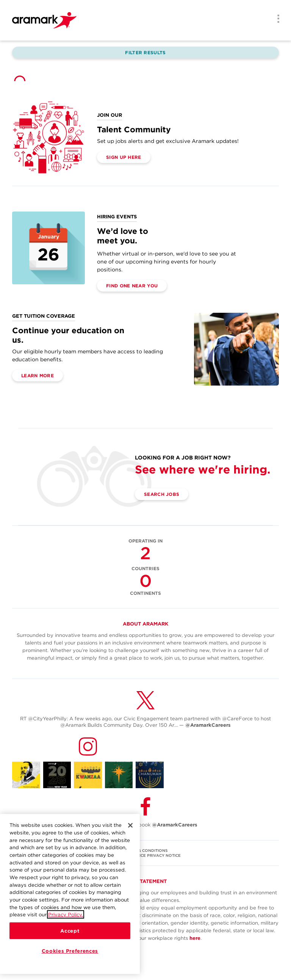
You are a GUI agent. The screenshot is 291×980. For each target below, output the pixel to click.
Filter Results (145, 53)
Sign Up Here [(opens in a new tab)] (124, 157)
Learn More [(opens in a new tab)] (38, 376)
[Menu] (276, 19)
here (195, 938)
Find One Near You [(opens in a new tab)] (132, 286)
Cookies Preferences (70, 951)
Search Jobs (162, 494)
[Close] (130, 825)
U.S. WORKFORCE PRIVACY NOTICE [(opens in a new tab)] (145, 855)
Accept (70, 931)
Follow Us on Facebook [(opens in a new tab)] (145, 825)
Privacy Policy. (66, 914)
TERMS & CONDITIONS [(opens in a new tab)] (146, 850)
